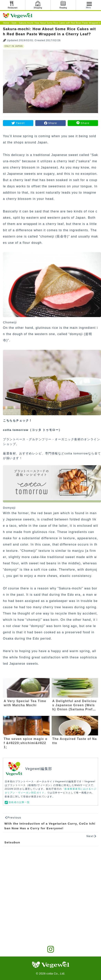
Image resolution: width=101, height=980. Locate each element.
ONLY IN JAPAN (14, 46)
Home (6, 23)
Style (14, 23)
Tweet (20, 123)
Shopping (38, 8)
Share (53, 123)
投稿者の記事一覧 (19, 802)
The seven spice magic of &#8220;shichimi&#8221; (26, 743)
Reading (63, 8)
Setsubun (12, 842)
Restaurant (13, 8)
